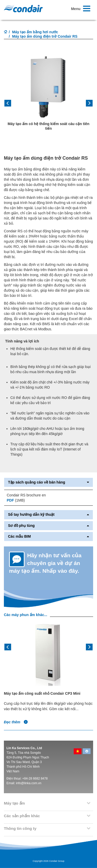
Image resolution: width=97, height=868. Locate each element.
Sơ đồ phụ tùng (48, 526)
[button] (11, 105)
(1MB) (16, 500)
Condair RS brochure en (26, 495)
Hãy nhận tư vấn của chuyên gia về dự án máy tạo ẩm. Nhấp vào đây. (45, 563)
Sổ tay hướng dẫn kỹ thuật (48, 515)
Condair (23, 9)
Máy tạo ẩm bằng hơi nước (35, 32)
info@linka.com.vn (29, 783)
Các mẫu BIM (48, 537)
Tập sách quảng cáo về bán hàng (48, 482)
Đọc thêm (16, 722)
